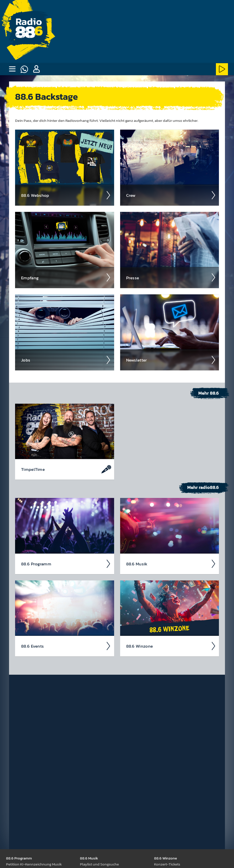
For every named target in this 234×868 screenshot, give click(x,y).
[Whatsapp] (24, 69)
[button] (36, 69)
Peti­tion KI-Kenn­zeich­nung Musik (34, 864)
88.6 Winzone (171, 646)
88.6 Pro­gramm (66, 564)
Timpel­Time (66, 469)
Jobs (66, 360)
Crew (171, 195)
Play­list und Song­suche (99, 864)
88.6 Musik (171, 564)
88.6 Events (66, 646)
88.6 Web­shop (66, 195)
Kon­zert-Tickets (167, 864)
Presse (171, 277)
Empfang (66, 277)
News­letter (171, 360)
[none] (12, 69)
